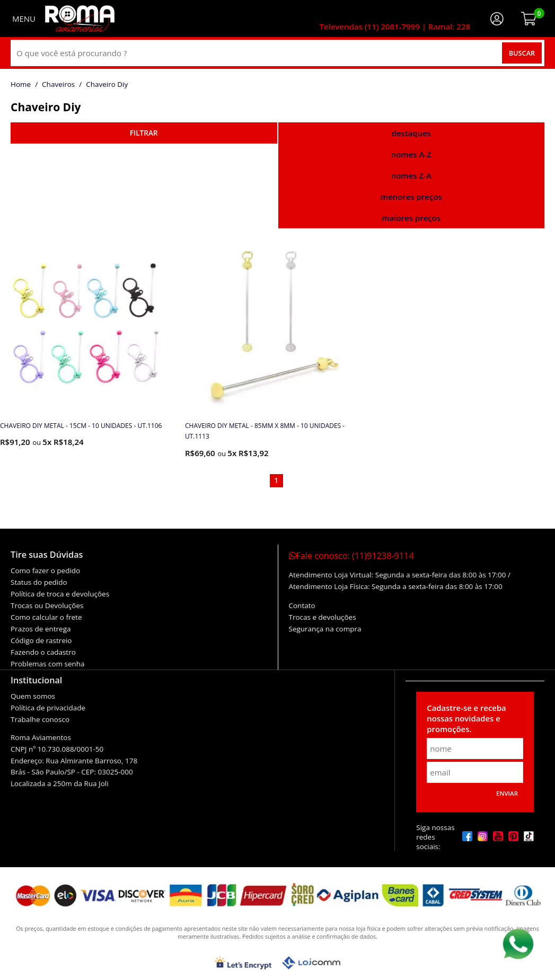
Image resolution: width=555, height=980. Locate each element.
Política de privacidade (48, 708)
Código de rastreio (41, 640)
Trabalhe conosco (40, 719)
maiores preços (411, 218)
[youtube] (498, 837)
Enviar (507, 793)
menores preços (411, 197)
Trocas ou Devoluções (47, 605)
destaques (411, 133)
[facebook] (467, 837)
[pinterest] (513, 837)
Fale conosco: (351, 556)
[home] (80, 19)
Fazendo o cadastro (43, 652)
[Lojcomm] (311, 963)
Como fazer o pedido (45, 571)
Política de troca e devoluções (60, 594)
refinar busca (144, 133)
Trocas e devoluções (323, 617)
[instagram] (483, 837)
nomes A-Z (411, 154)
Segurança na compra (325, 629)
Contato (302, 605)
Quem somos (33, 696)
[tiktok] (529, 837)
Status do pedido (39, 582)
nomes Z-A (411, 175)
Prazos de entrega (41, 629)
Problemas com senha (48, 664)
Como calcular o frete (46, 617)
